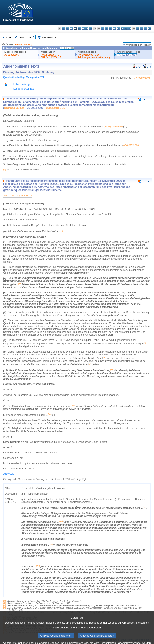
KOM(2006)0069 (14, 108)
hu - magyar (114, 29)
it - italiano (103, 29)
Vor (30, 37)
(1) (5, 170)
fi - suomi (145, 29)
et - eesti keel (79, 29)
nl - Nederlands (122, 29)
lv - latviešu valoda (106, 29)
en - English (87, 29)
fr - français (91, 29)
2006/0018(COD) (24, 44)
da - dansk (71, 29)
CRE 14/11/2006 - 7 (51, 57)
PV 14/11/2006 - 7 (50, 55)
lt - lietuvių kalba (110, 29)
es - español (64, 29)
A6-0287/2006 (12, 55)
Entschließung (21, 84)
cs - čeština (67, 29)
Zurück (21, 37)
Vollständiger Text (50, 37)
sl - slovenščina (142, 29)
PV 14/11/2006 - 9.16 (89, 55)
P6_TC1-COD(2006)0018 (18, 196)
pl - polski (126, 29)
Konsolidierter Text (24, 89)
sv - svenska (149, 29)
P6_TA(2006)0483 (127, 55)
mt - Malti (118, 29)
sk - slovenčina (138, 29)
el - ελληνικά (83, 29)
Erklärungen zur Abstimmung (94, 57)
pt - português (130, 29)
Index (9, 37)
